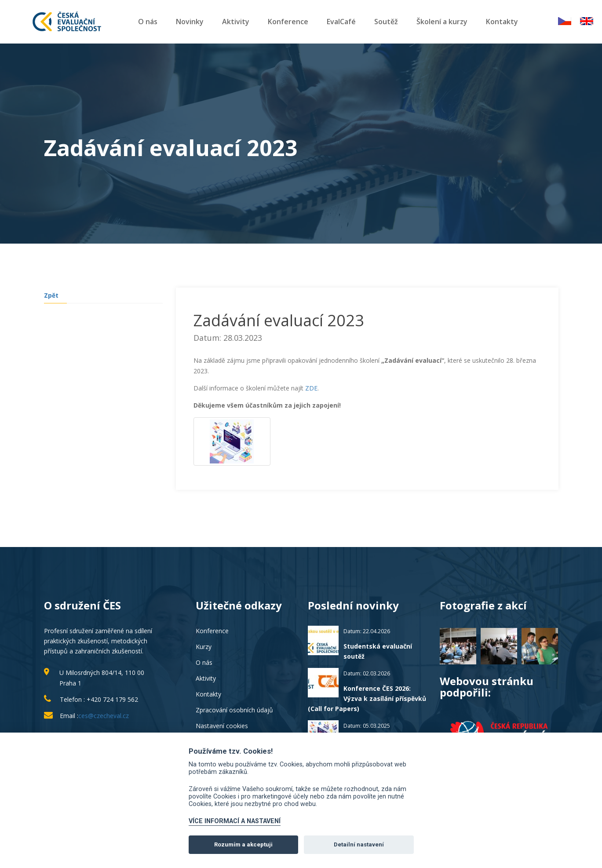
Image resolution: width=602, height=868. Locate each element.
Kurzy (204, 647)
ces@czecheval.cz (104, 716)
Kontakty (502, 22)
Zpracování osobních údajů (234, 710)
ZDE (311, 388)
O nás (148, 22)
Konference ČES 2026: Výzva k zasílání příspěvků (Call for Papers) (367, 698)
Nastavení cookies (222, 726)
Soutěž (386, 22)
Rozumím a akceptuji (243, 844)
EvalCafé (341, 22)
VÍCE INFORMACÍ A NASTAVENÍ (235, 821)
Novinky (190, 22)
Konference (288, 22)
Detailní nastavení (359, 844)
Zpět (51, 295)
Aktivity (236, 22)
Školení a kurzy (442, 22)
